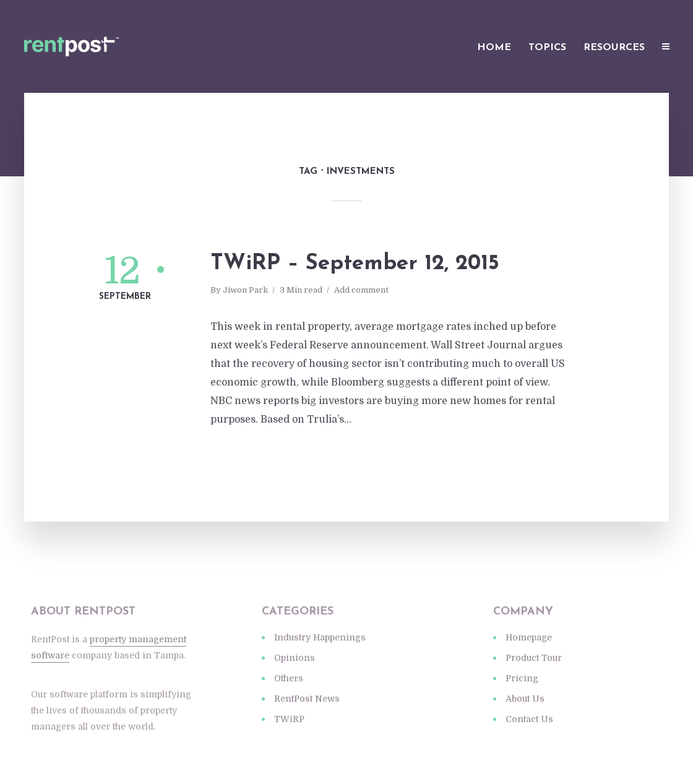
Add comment (361, 290)
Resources (614, 48)
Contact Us (529, 719)
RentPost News (307, 699)
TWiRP (289, 719)
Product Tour (534, 658)
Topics (547, 48)
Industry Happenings (320, 637)
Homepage (529, 637)
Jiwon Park (245, 290)
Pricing (522, 678)
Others (289, 678)
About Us (525, 699)
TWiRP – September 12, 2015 (355, 264)
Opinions (295, 658)
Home (494, 48)
